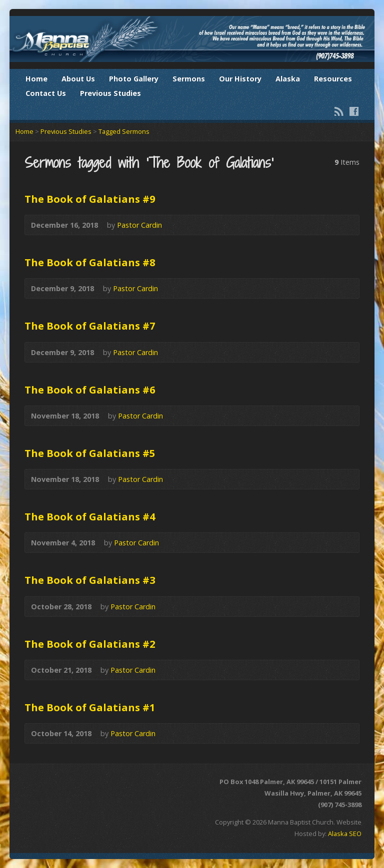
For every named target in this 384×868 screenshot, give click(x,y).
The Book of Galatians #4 (90, 516)
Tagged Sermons (124, 131)
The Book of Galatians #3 (90, 580)
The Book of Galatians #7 (90, 326)
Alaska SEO (345, 834)
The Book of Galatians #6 (90, 390)
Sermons (189, 79)
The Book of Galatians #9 (90, 199)
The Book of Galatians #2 (90, 644)
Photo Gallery (134, 79)
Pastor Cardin (139, 225)
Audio (177, 225)
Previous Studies (110, 93)
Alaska (288, 79)
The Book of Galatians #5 (90, 453)
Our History (240, 79)
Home (36, 79)
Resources (333, 79)
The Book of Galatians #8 (90, 262)
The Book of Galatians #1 (90, 707)
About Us (78, 79)
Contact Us (46, 93)
